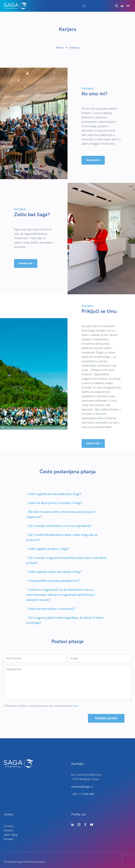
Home (60, 48)
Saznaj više (94, 161)
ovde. (76, 705)
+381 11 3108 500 (83, 793)
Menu (84, 6)
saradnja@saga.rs (82, 786)
